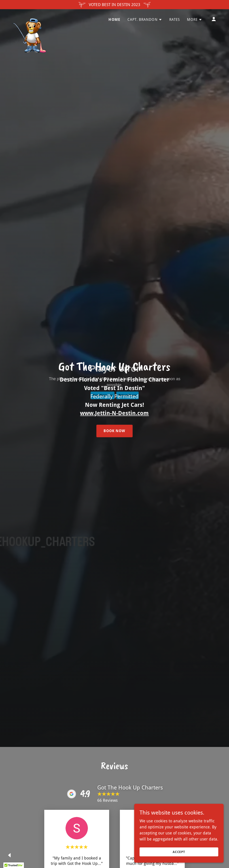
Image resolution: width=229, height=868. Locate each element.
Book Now (114, 431)
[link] (29, 18)
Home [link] (114, 20)
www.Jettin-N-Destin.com (114, 413)
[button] (145, 20)
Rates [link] (175, 20)
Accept (179, 852)
